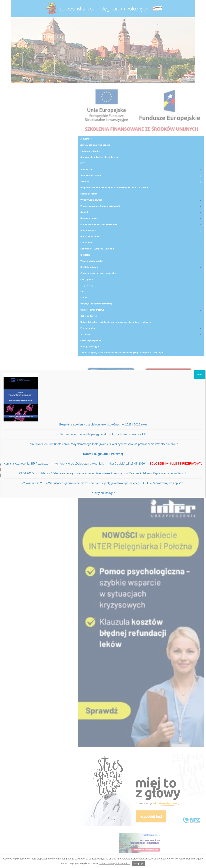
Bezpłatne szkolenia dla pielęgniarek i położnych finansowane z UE (103, 434)
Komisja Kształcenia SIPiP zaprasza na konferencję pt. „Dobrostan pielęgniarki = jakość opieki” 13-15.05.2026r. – (103, 464)
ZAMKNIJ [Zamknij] (200, 375)
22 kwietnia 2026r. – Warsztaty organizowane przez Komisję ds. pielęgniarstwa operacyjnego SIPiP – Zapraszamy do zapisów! (103, 483)
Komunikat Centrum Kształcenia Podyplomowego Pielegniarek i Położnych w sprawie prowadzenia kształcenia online (103, 444)
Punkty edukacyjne (103, 493)
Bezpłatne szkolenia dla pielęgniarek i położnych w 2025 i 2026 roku (103, 425)
